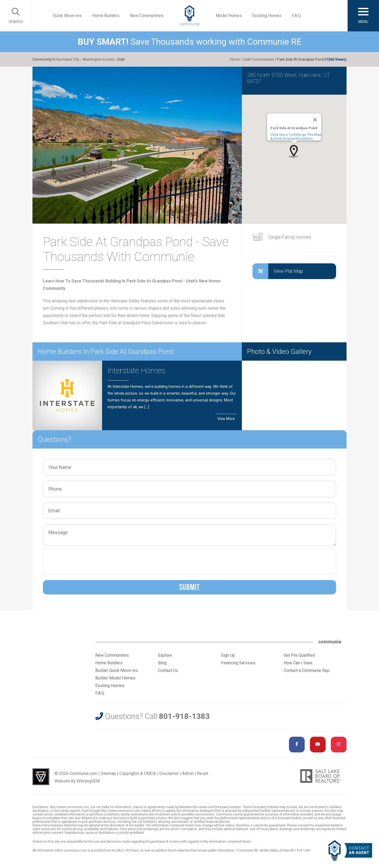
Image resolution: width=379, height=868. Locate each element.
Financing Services (238, 663)
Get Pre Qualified (299, 655)
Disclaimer (169, 773)
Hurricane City (68, 59)
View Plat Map (278, 271)
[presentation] (86, 562)
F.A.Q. (297, 16)
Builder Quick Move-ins (117, 670)
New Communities (147, 16)
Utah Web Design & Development (41, 777)
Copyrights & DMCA (138, 773)
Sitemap (108, 773)
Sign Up (228, 655)
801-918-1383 (184, 716)
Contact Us (168, 670)
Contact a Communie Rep (307, 670)
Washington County (99, 59)
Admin (188, 773)
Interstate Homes (136, 370)
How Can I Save (298, 663)
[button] (294, 151)
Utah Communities (259, 59)
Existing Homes (267, 16)
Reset (203, 773)
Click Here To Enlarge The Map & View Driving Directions (296, 137)
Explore (165, 655)
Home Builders (106, 16)
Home (235, 59)
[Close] (315, 120)
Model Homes (229, 16)
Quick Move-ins (67, 16)
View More (226, 418)
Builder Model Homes (115, 678)
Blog (162, 663)
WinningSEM (88, 781)
